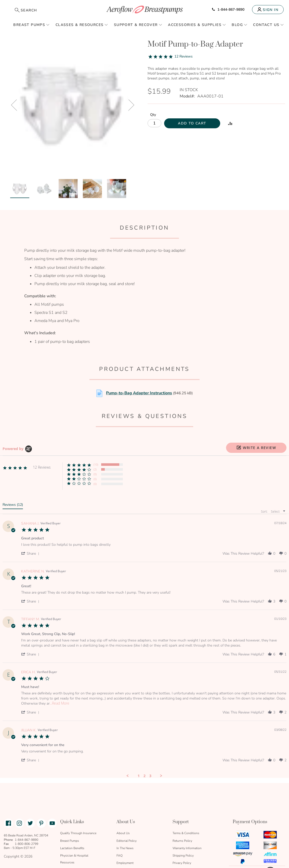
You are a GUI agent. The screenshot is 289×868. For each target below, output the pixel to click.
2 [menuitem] (144, 736)
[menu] (144, 25)
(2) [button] (95, 430)
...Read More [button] (60, 664)
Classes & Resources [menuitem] (80, 25)
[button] (256, 408)
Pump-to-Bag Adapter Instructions (139, 354)
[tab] (13, 466)
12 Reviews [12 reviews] (183, 56)
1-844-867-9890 (228, 10)
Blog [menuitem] (237, 25)
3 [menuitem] (150, 736)
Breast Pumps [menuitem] (29, 25)
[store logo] (144, 10)
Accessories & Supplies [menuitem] (195, 25)
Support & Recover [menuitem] (136, 25)
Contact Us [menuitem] (266, 25)
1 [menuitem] (139, 736)
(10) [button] (96, 425)
